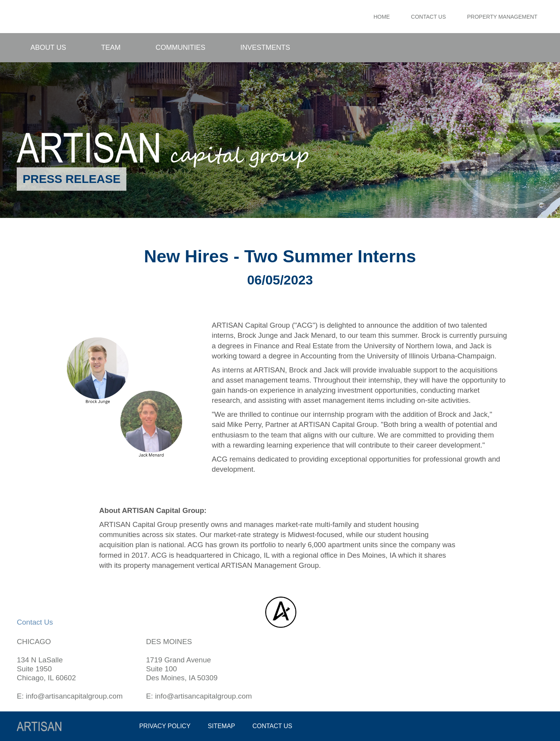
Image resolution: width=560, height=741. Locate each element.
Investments (265, 47)
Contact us (272, 726)
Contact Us (429, 17)
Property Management (502, 17)
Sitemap (221, 726)
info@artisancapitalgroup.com (74, 696)
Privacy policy (165, 726)
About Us (48, 47)
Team (111, 47)
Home (381, 17)
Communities (180, 47)
